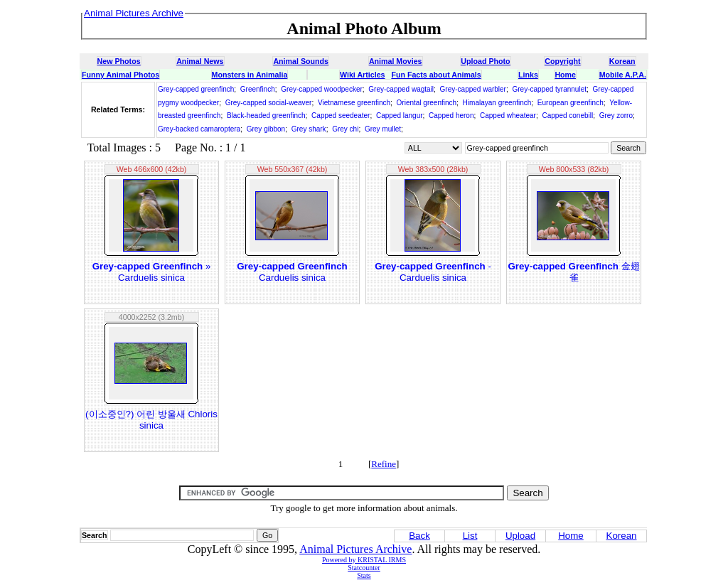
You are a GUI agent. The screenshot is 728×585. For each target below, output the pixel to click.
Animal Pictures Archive (355, 549)
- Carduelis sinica (433, 272)
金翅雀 (573, 272)
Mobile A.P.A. (623, 75)
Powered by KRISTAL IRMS (364, 560)
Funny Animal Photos (121, 75)
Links (528, 75)
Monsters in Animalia (250, 75)
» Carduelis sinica (152, 272)
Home (565, 75)
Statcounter (364, 568)
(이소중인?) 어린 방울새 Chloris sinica (151, 420)
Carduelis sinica (292, 272)
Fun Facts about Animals (436, 75)
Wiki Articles (362, 75)
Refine (384, 464)
